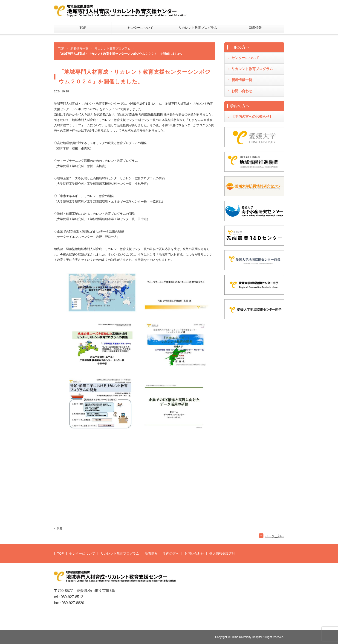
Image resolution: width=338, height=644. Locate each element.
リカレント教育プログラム (198, 28)
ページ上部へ (274, 536)
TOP (83, 28)
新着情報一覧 (242, 80)
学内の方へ (171, 553)
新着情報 (255, 28)
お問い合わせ (242, 91)
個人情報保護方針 (222, 553)
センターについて (140, 28)
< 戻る (58, 528)
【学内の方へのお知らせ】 (252, 116)
